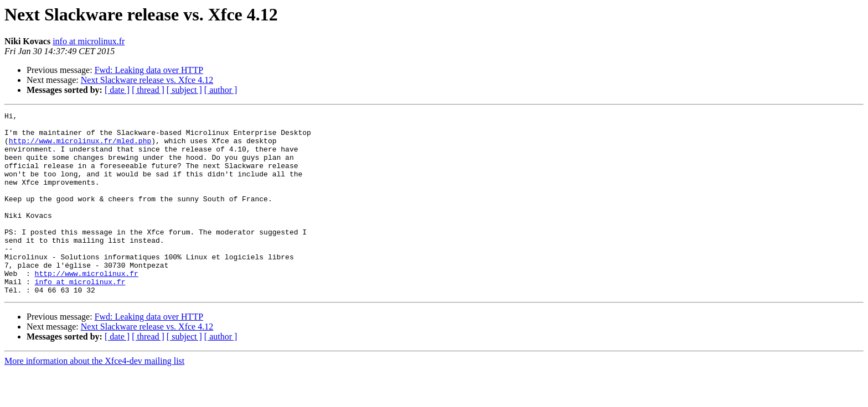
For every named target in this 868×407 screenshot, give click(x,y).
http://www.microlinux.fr (87, 306)
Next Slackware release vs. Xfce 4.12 (147, 80)
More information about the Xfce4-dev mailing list (94, 397)
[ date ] (117, 90)
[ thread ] (148, 90)
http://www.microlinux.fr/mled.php (80, 147)
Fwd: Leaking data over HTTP (149, 70)
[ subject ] (184, 90)
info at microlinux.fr (89, 41)
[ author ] (221, 90)
